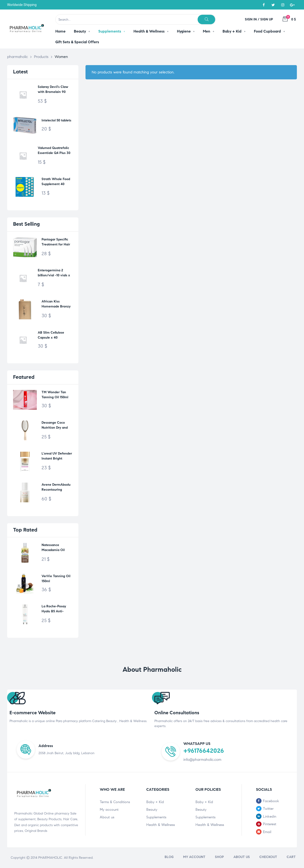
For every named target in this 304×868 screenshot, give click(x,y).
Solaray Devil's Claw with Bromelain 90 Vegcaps (53, 90)
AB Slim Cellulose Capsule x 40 (51, 335)
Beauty (152, 810)
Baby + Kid (155, 802)
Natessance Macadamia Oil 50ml (53, 550)
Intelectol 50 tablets (56, 120)
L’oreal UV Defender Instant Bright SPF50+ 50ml (57, 457)
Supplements (156, 817)
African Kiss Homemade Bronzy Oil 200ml (56, 305)
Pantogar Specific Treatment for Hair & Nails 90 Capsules (56, 242)
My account (109, 810)
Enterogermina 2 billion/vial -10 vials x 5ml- (54, 273)
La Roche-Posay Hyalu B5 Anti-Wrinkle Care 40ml (56, 611)
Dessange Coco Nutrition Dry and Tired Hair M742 (55, 426)
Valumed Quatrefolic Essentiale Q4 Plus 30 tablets (54, 151)
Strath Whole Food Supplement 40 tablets (56, 182)
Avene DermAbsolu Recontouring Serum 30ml (56, 488)
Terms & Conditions (115, 802)
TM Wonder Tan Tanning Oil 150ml (55, 395)
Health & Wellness (161, 825)
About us (107, 817)
